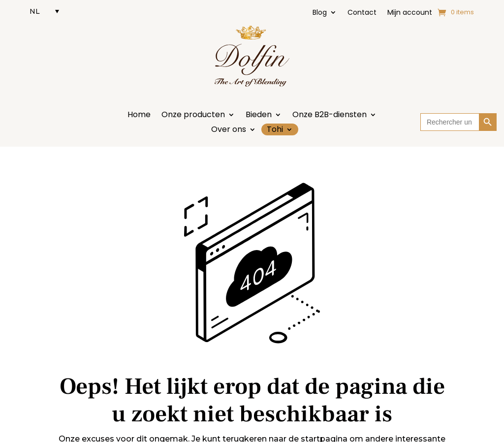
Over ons (229, 130)
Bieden (259, 116)
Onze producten (193, 116)
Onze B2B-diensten (330, 116)
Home (139, 116)
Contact (362, 13)
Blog (320, 13)
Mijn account (410, 13)
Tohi (275, 129)
